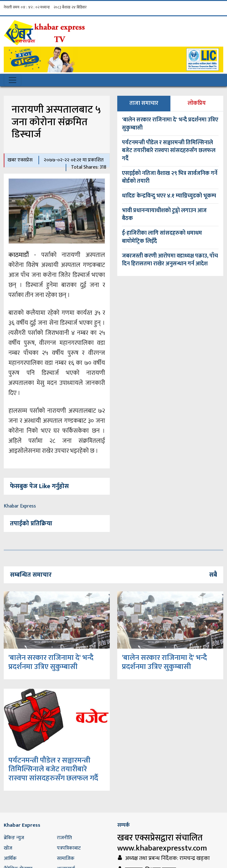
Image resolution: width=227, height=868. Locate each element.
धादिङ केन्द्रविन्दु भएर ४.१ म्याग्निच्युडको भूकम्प (169, 196)
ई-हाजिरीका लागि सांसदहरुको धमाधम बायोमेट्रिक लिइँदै (162, 237)
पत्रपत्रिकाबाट (69, 848)
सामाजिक (66, 858)
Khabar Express (20, 506)
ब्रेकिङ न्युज (14, 838)
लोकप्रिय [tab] (197, 103)
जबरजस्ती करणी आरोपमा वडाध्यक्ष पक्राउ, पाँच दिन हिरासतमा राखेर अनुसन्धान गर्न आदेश (170, 260)
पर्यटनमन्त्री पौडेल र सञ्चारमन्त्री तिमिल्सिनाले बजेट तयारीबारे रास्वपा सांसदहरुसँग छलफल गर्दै (169, 151)
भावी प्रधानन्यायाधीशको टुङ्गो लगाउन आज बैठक (164, 215)
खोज (8, 848)
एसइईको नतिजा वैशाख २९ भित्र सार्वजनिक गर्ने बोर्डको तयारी (170, 177)
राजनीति (64, 838)
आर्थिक (10, 858)
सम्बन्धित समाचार (31, 575)
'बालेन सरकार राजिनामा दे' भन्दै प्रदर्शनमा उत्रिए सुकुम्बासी (170, 124)
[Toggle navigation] (13, 80)
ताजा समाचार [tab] (144, 103)
